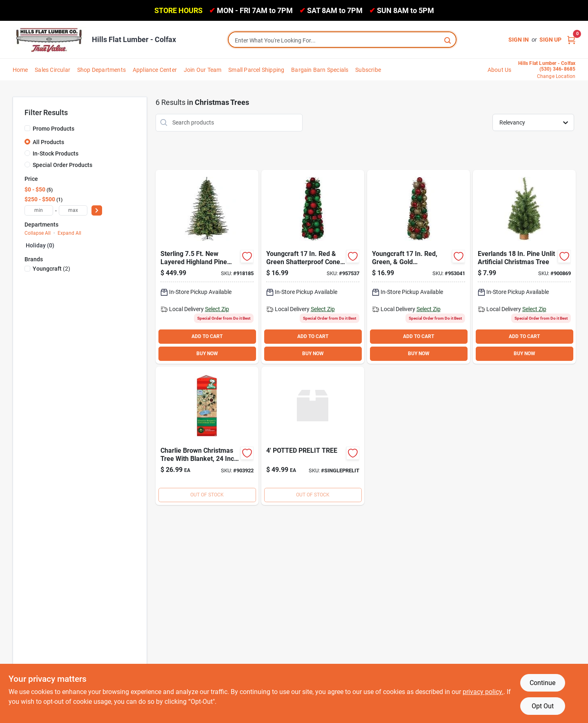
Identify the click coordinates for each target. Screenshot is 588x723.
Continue (542, 683)
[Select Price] (97, 210)
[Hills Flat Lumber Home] (49, 40)
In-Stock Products (56, 153)
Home (20, 70)
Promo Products (53, 129)
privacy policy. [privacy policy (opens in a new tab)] (483, 692)
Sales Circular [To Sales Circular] (52, 70)
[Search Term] (342, 40)
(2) (51, 269)
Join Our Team (203, 70)
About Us (500, 70)
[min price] (39, 210)
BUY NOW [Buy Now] (207, 354)
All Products (48, 142)
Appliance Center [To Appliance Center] (155, 70)
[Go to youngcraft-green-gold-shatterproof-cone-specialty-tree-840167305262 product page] (419, 267)
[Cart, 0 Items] (571, 40)
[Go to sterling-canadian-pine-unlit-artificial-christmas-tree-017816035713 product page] (524, 267)
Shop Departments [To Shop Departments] (101, 70)
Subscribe (368, 70)
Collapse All (38, 233)
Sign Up (550, 40)
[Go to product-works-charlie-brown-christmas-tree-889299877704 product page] (207, 436)
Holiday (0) (40, 245)
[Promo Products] (27, 128)
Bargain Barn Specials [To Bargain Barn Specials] (320, 70)
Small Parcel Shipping (256, 70)
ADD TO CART (207, 336)
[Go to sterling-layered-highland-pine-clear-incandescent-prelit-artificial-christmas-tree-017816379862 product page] (207, 267)
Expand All (69, 233)
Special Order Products (62, 165)
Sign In (519, 40)
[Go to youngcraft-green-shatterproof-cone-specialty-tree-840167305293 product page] (313, 267)
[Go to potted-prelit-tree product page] (313, 436)
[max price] (73, 210)
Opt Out (543, 706)
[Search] (448, 40)
